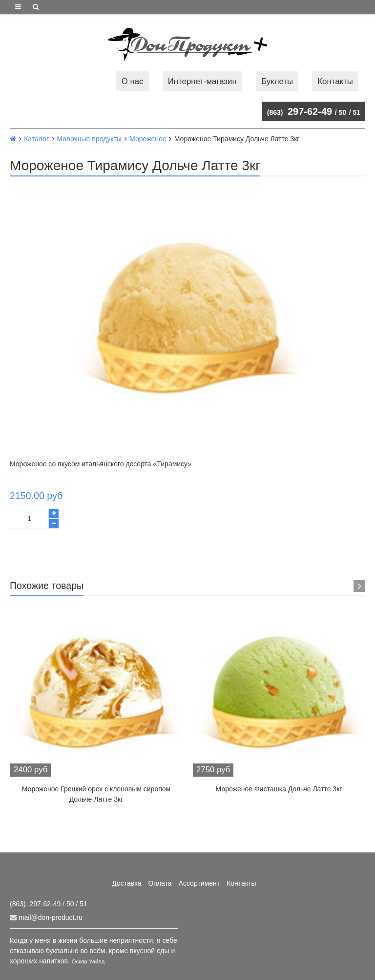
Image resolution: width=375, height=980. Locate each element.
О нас (133, 81)
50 (343, 112)
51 (356, 112)
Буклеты (277, 81)
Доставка (126, 883)
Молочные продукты (89, 139)
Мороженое (148, 139)
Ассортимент (199, 883)
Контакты (335, 81)
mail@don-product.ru (46, 917)
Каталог (36, 139)
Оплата (160, 883)
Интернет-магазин (202, 81)
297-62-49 (300, 111)
